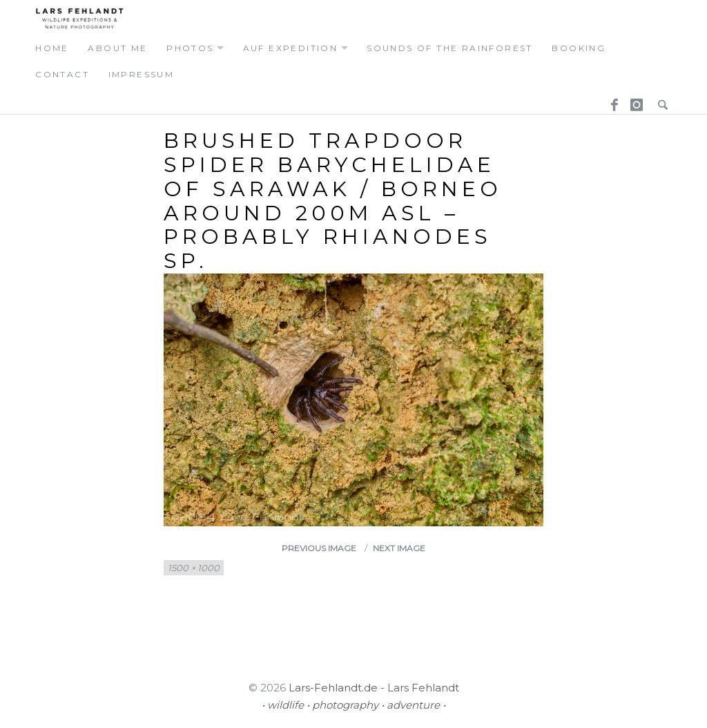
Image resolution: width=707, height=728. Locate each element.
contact (62, 74)
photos (190, 48)
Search (659, 100)
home (52, 48)
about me (117, 48)
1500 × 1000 (194, 568)
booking (579, 48)
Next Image (399, 548)
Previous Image (319, 548)
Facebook (610, 100)
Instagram (635, 100)
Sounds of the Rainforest (450, 48)
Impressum (142, 74)
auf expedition (291, 48)
